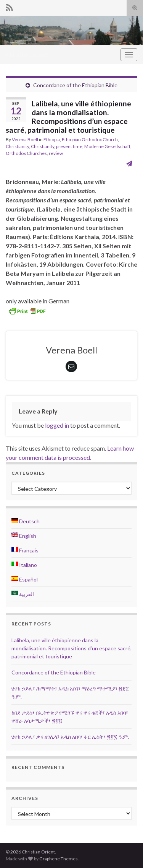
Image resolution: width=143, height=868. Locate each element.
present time (69, 146)
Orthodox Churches (26, 153)
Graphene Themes (59, 859)
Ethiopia (52, 139)
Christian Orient (27, 55)
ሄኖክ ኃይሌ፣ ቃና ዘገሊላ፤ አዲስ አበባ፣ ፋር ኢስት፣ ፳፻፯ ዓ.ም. (70, 737)
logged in (57, 425)
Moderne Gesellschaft (107, 146)
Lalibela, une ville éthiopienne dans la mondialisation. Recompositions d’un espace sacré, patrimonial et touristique (71, 648)
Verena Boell (25, 139)
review (56, 153)
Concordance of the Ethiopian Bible (75, 85)
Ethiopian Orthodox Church (90, 139)
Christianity (17, 146)
